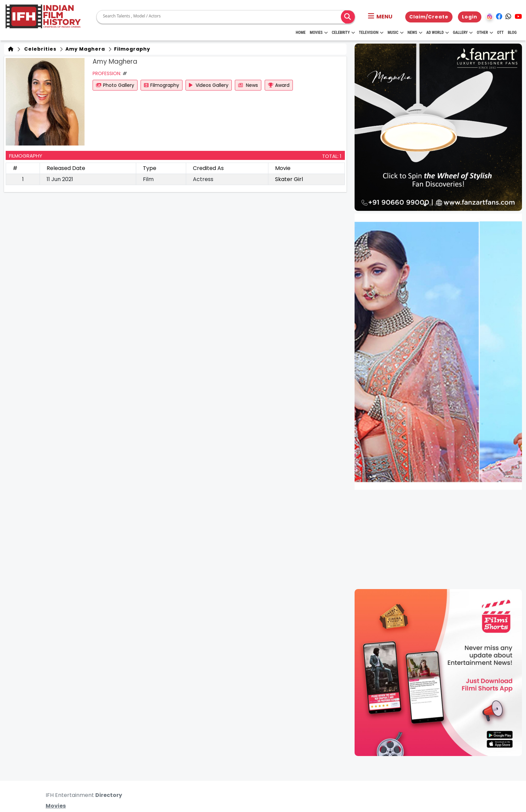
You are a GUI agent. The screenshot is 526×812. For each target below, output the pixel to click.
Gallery (463, 33)
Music (395, 33)
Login (470, 17)
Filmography (131, 49)
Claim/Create (429, 17)
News (415, 33)
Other (485, 33)
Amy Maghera (85, 49)
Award (279, 85)
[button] (380, 17)
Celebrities (39, 49)
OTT (501, 33)
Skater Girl (289, 179)
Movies (319, 33)
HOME (301, 33)
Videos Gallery (209, 85)
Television (371, 33)
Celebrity (343, 33)
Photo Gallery (115, 85)
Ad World (438, 33)
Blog (512, 33)
